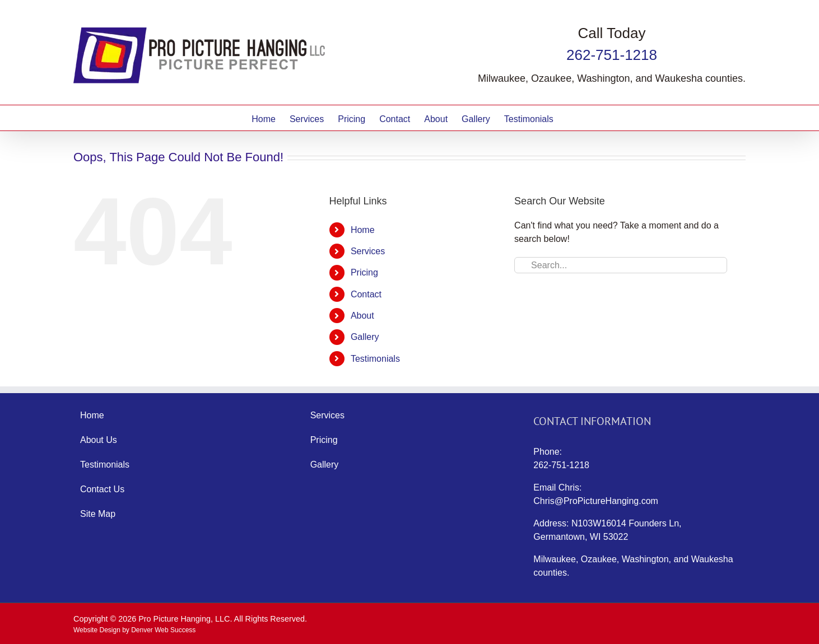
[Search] (522, 265)
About (362, 316)
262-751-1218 (612, 55)
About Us (99, 440)
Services (368, 251)
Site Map (98, 514)
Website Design (97, 630)
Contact (366, 294)
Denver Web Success (163, 630)
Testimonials (375, 359)
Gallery (365, 337)
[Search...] (621, 265)
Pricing (364, 272)
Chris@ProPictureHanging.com (596, 501)
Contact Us (102, 489)
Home (363, 230)
